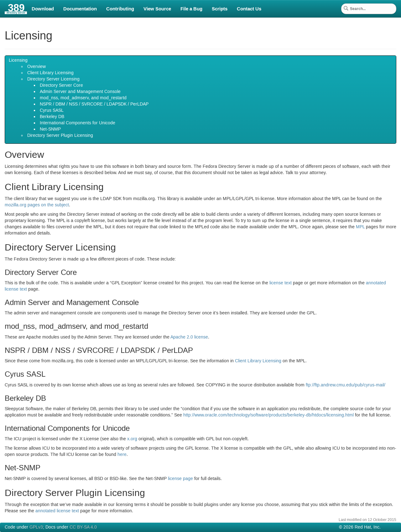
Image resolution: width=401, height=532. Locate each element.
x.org (132, 439)
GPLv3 (36, 527)
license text (281, 283)
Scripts (220, 9)
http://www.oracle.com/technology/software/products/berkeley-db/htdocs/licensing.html (268, 415)
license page (180, 479)
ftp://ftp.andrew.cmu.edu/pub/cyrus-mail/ (346, 385)
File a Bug (191, 9)
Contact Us (249, 9)
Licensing (18, 60)
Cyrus (52, 111)
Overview (36, 67)
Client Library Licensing (50, 73)
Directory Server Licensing (53, 79)
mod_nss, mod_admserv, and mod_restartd (83, 98)
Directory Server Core (61, 85)
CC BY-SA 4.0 (83, 527)
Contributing (120, 9)
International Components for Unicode (78, 123)
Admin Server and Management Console (80, 92)
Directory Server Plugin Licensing (60, 136)
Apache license (189, 337)
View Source (157, 9)
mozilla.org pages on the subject (37, 205)
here (122, 455)
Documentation (80, 9)
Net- (50, 129)
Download (43, 9)
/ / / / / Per (94, 104)
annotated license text (57, 511)
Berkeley (52, 117)
